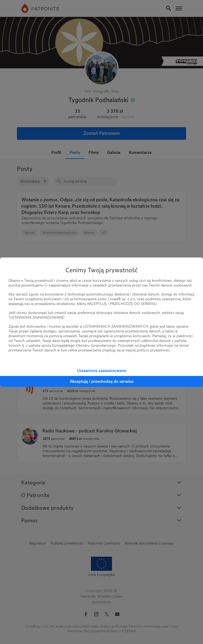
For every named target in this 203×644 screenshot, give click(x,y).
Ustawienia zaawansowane (102, 371)
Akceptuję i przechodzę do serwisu (102, 381)
